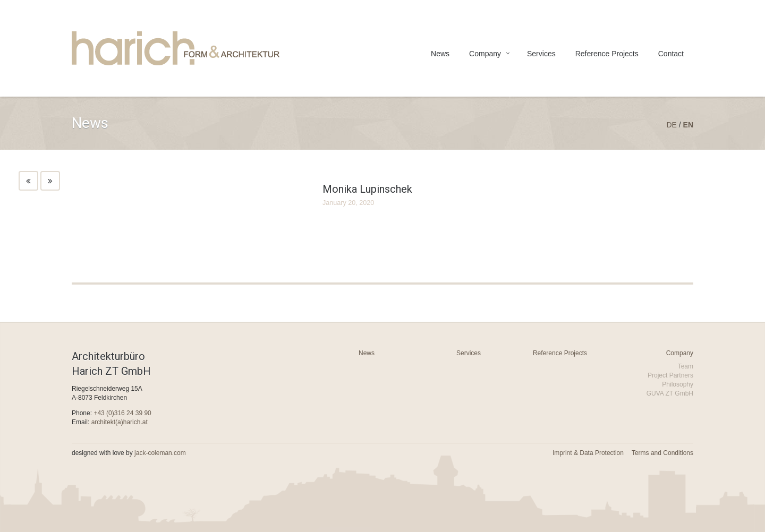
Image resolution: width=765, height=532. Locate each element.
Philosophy (678, 384)
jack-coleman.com (160, 453)
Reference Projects (607, 54)
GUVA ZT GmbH (670, 393)
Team (686, 366)
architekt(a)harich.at (120, 422)
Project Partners (670, 375)
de (671, 125)
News (440, 54)
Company (485, 54)
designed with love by (129, 453)
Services (541, 54)
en (688, 125)
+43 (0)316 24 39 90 (122, 413)
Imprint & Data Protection (588, 453)
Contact (671, 54)
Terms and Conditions (662, 453)
